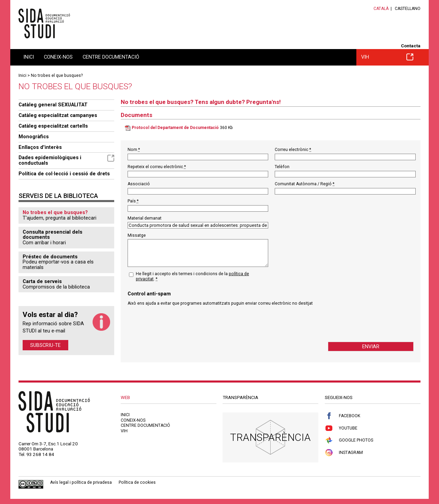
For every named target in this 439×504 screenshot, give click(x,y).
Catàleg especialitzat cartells (53, 126)
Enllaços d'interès (40, 147)
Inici (29, 57)
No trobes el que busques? (57, 75)
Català (381, 9)
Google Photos (349, 440)
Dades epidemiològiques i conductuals (66, 160)
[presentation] (180, 324)
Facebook (342, 416)
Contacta (411, 46)
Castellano (408, 9)
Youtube (341, 428)
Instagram (344, 453)
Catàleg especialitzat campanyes (58, 115)
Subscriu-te (45, 345)
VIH (387, 57)
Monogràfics (34, 137)
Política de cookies (137, 482)
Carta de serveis (42, 281)
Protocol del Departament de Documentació (175, 128)
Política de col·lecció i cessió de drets (64, 174)
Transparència (270, 437)
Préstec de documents (50, 257)
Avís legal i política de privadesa (81, 482)
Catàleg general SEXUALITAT (53, 105)
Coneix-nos (58, 57)
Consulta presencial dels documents (52, 235)
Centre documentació (111, 57)
